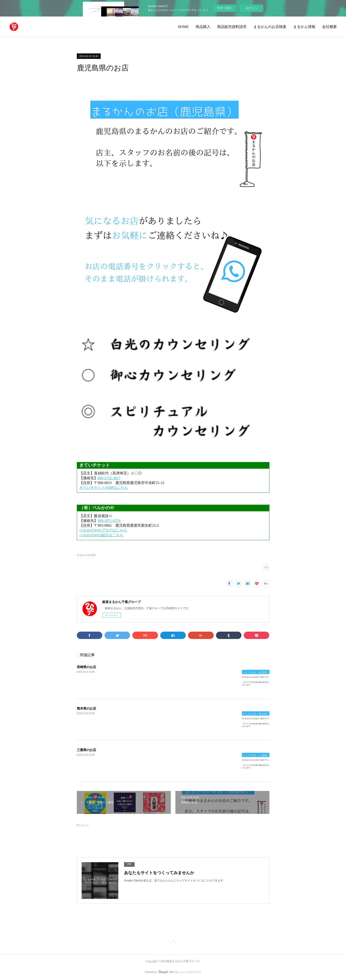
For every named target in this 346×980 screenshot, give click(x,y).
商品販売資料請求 (232, 27)
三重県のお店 (86, 750)
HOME (183, 27)
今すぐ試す (224, 8)
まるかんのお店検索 (270, 27)
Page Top (173, 943)
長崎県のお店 (86, 667)
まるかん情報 (304, 27)
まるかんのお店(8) (86, 555)
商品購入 (203, 27)
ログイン (252, 8)
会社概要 (329, 27)
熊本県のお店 (86, 708)
